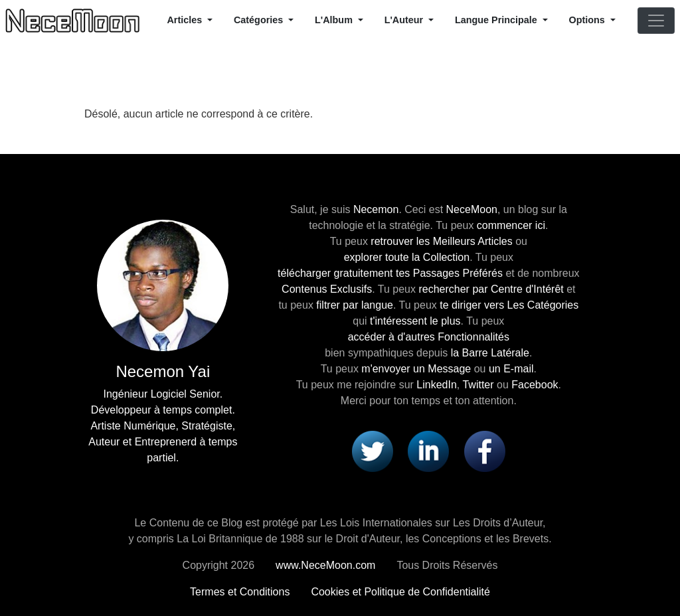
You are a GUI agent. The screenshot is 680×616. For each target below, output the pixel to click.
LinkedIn (437, 385)
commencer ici (511, 225)
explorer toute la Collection (407, 257)
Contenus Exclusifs (327, 289)
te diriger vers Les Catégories (509, 305)
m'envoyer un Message (416, 369)
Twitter (478, 385)
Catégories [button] (260, 20)
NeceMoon (472, 209)
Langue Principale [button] (497, 20)
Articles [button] (186, 20)
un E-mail (511, 369)
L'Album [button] (335, 20)
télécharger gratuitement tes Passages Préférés (390, 273)
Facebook (535, 385)
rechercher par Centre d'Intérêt (491, 289)
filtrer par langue (355, 305)
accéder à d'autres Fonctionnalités (429, 337)
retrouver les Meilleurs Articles (441, 241)
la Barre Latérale (490, 353)
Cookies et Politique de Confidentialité (400, 592)
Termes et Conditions (240, 592)
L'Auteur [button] (405, 20)
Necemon (376, 209)
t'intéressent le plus (415, 321)
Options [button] (588, 20)
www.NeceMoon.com (325, 565)
